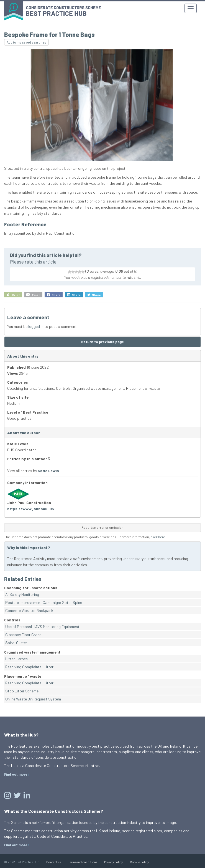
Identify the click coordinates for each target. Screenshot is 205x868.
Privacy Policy (113, 862)
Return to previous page (102, 342)
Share (56, 295)
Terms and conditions (82, 862)
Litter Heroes (16, 659)
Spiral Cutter (16, 643)
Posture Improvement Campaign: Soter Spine (44, 602)
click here (158, 537)
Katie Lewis (48, 471)
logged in (36, 326)
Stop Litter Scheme (22, 691)
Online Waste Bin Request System (33, 699)
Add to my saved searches (26, 42)
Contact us (53, 862)
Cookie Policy (139, 862)
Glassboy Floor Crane (23, 635)
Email (36, 295)
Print (16, 295)
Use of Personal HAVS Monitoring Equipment (42, 627)
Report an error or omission (102, 527)
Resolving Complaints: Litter (29, 667)
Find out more (16, 774)
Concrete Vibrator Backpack (29, 610)
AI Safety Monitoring (22, 594)
